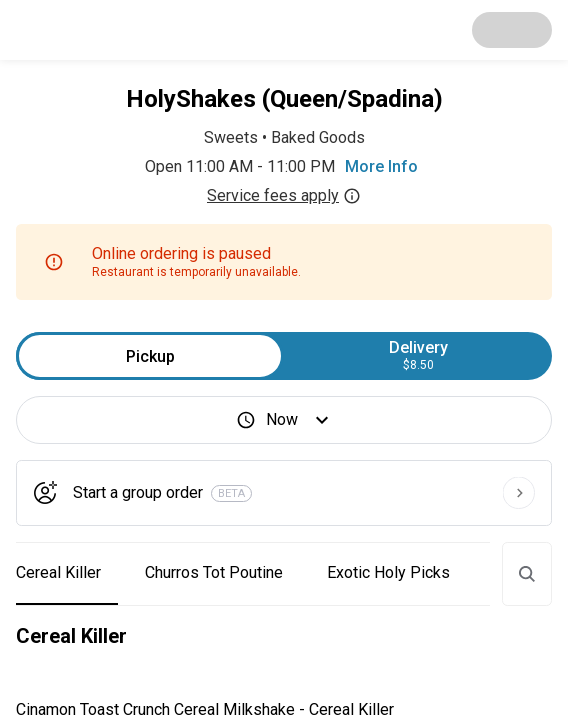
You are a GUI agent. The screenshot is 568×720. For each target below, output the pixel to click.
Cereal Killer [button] (58, 572)
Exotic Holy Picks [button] (388, 572)
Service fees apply (284, 195)
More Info (381, 166)
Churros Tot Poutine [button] (214, 572)
